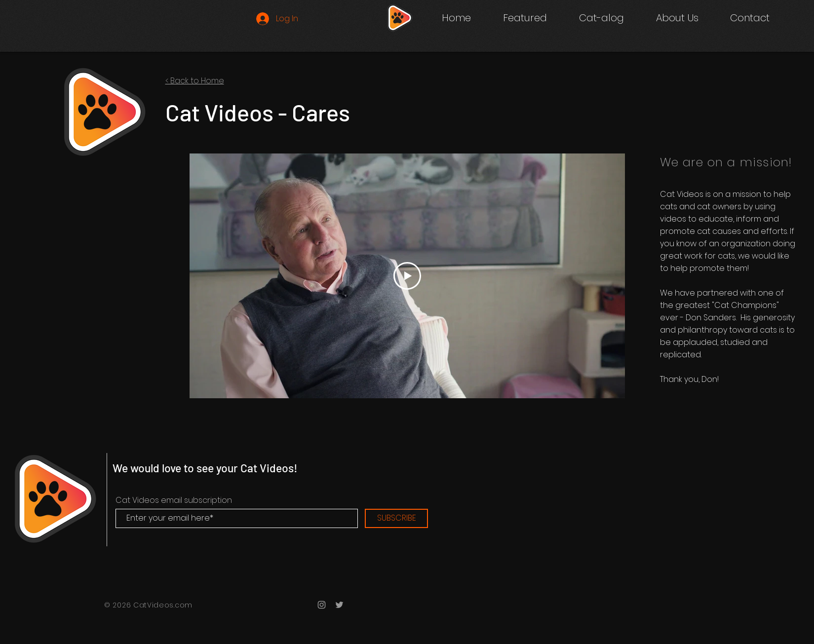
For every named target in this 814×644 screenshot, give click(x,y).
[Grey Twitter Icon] (339, 605)
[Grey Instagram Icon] (322, 605)
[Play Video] (407, 276)
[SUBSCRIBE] (396, 518)
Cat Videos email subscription (174, 500)
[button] (601, 18)
